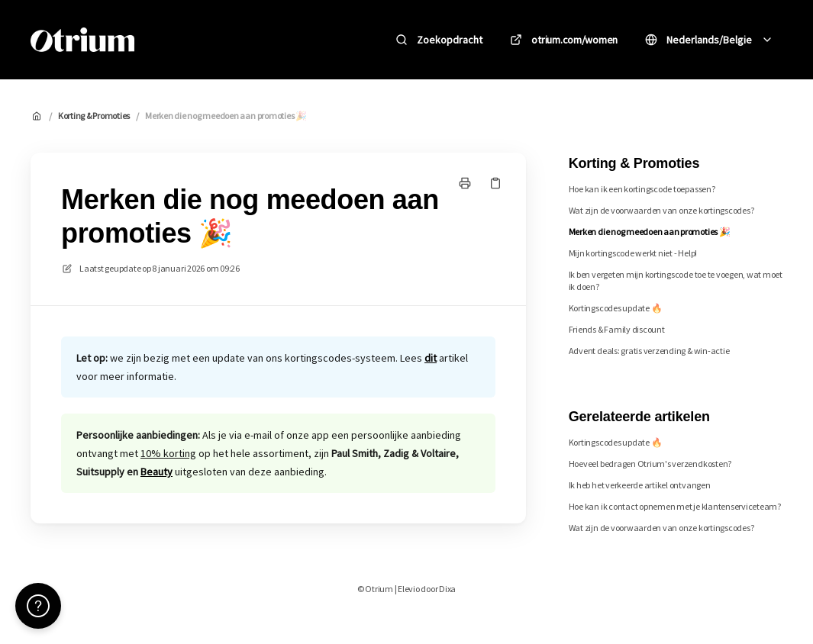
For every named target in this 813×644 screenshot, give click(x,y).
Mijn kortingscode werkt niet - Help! (633, 253)
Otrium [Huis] (182, 39)
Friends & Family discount (617, 329)
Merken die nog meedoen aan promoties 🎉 (226, 116)
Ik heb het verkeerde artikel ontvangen (640, 485)
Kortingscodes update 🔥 (616, 308)
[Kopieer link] (495, 183)
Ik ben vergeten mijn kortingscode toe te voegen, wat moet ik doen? (676, 280)
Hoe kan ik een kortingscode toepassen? (642, 189)
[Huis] (82, 40)
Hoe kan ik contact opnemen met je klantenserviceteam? (675, 506)
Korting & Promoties (94, 116)
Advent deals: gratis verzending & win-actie (649, 351)
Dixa (447, 589)
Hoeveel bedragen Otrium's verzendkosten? (650, 464)
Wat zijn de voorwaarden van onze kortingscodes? (661, 210)
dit (431, 358)
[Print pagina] (465, 183)
